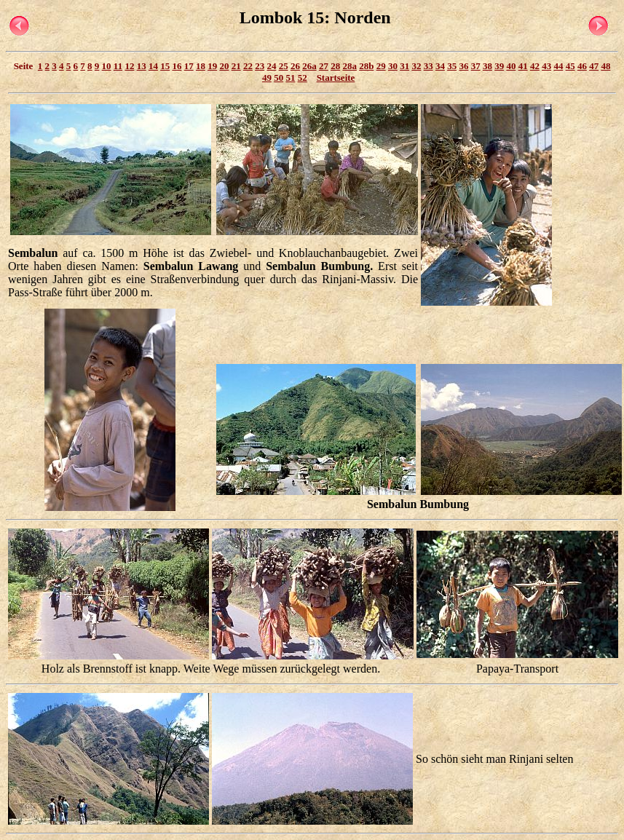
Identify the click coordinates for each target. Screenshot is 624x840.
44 (558, 66)
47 (594, 66)
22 (248, 66)
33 (428, 66)
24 (271, 66)
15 (165, 66)
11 (118, 66)
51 (290, 78)
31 (404, 66)
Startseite (336, 78)
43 (546, 66)
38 (487, 66)
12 (129, 66)
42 (535, 66)
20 (224, 66)
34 (440, 66)
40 (511, 66)
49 (267, 78)
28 (335, 66)
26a (309, 66)
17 (189, 66)
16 (177, 66)
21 (236, 66)
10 (107, 66)
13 (142, 66)
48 (605, 66)
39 (499, 66)
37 (476, 66)
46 (582, 66)
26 (295, 66)
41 (523, 66)
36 (463, 66)
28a (349, 66)
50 (279, 78)
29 (381, 66)
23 (260, 66)
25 (284, 66)
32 (416, 66)
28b (366, 66)
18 (201, 66)
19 (212, 66)
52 (303, 78)
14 (153, 66)
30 (393, 66)
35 (452, 66)
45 (570, 66)
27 (324, 66)
